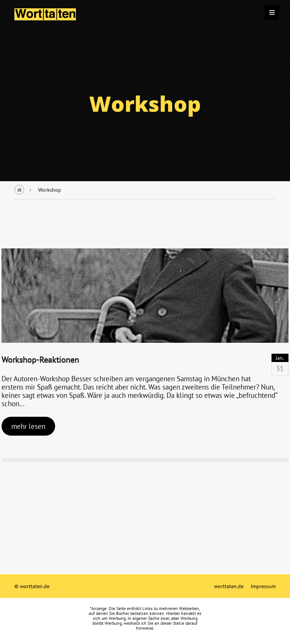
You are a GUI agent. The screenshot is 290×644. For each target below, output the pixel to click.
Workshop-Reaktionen (40, 360)
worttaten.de (229, 586)
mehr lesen (28, 426)
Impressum (263, 586)
